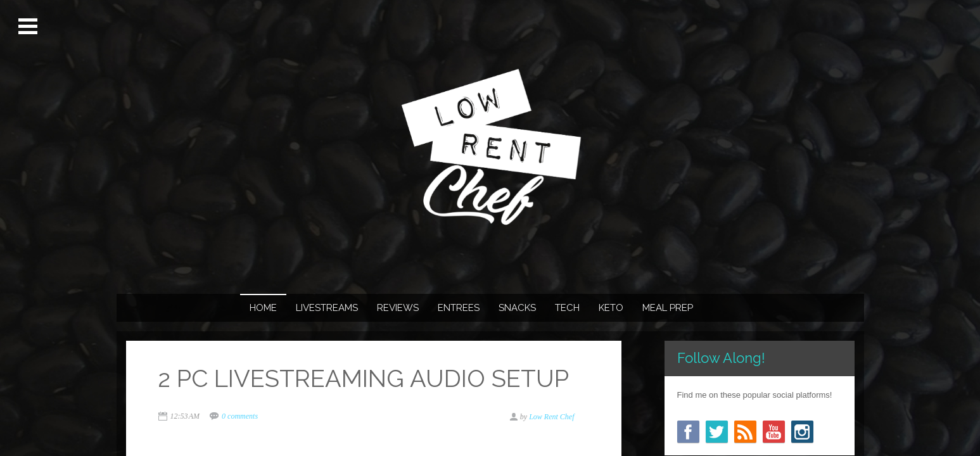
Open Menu (29, 27)
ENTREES (459, 308)
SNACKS (517, 308)
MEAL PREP (668, 308)
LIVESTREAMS (327, 308)
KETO (611, 308)
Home (263, 308)
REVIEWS (398, 308)
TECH (567, 308)
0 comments (240, 416)
